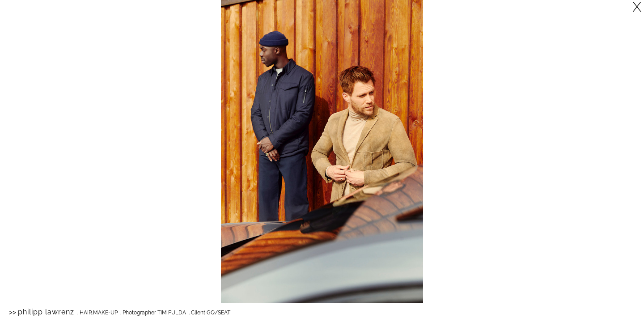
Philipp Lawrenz (46, 312)
